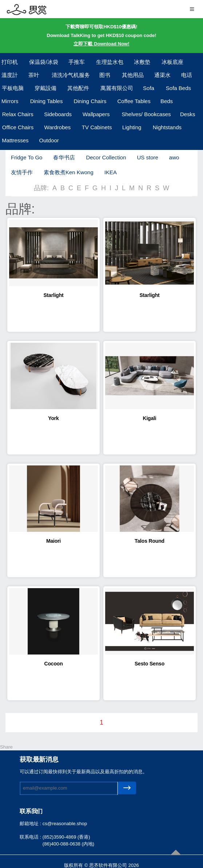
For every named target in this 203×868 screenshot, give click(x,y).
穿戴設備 (45, 88)
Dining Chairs (90, 101)
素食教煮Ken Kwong (69, 172)
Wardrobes (58, 127)
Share (6, 747)
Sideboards (58, 114)
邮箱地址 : (31, 824)
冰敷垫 (142, 62)
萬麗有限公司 (117, 88)
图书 (105, 75)
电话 (187, 75)
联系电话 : (31, 837)
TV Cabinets (97, 127)
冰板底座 (172, 62)
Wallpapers (96, 114)
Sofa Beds (178, 88)
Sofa (149, 88)
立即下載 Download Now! (101, 44)
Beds (167, 101)
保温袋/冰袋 (43, 62)
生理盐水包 (110, 62)
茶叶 (34, 75)
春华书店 (64, 157)
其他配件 (78, 88)
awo (174, 157)
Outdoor (49, 140)
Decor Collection (106, 157)
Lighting (132, 127)
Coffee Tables (134, 101)
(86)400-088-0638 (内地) (68, 844)
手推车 (77, 62)
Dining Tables (47, 101)
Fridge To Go (27, 157)
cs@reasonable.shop (65, 824)
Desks (188, 114)
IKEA (111, 172)
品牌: (41, 188)
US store (147, 157)
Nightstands (167, 127)
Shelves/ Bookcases (146, 114)
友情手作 (22, 172)
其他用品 (133, 75)
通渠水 (162, 75)
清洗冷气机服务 (71, 75)
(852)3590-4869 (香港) (66, 837)
